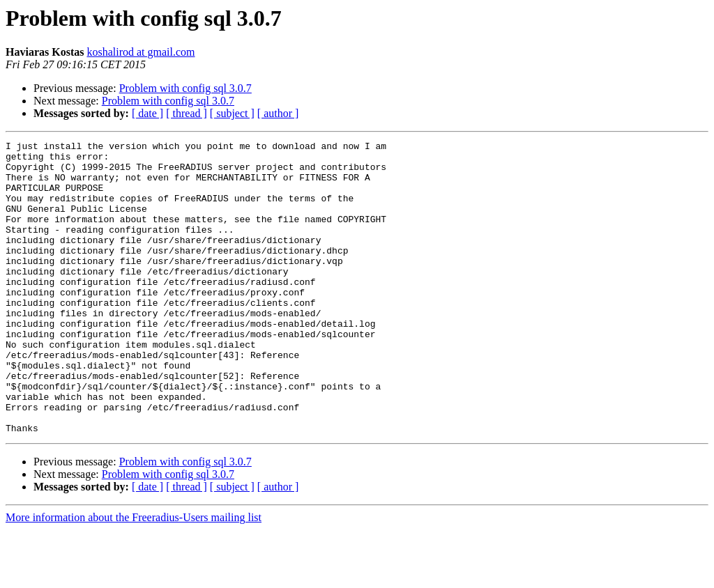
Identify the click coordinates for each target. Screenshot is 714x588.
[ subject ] (232, 113)
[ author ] (278, 113)
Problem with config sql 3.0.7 (185, 88)
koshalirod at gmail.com (140, 52)
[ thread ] (187, 113)
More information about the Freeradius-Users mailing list (134, 576)
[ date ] (147, 113)
